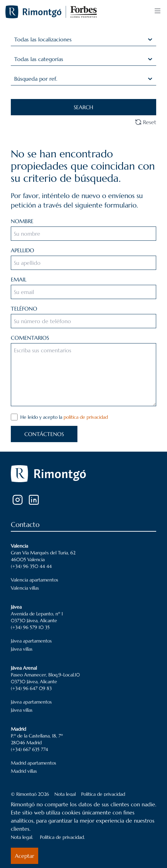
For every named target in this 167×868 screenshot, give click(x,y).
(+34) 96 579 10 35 (30, 627)
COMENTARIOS (30, 338)
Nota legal (65, 794)
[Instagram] (18, 500)
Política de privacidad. (62, 837)
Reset (146, 122)
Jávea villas (22, 649)
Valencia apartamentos (34, 580)
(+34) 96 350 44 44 (31, 566)
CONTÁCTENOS (44, 434)
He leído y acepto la (64, 417)
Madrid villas (24, 771)
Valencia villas (25, 588)
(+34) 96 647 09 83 (31, 688)
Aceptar (25, 856)
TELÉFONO (24, 309)
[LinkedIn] (34, 500)
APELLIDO (22, 250)
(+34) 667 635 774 (29, 749)
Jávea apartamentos (31, 641)
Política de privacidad (103, 794)
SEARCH (83, 107)
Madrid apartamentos (33, 763)
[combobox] (15, 39)
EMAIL (19, 279)
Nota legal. (22, 837)
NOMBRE (22, 221)
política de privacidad (86, 417)
